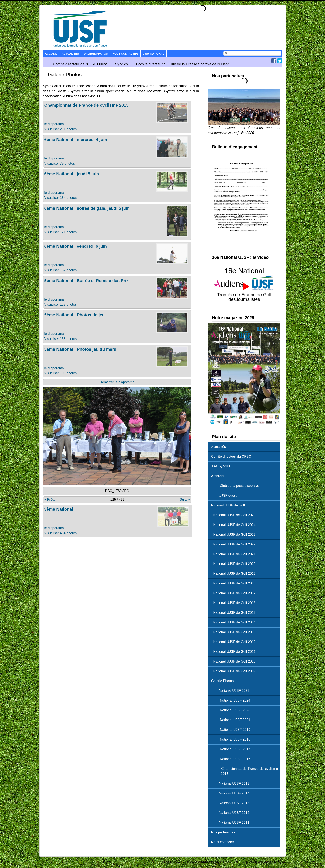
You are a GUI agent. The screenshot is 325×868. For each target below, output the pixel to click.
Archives (218, 476)
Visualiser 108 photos (61, 373)
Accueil (51, 54)
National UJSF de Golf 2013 (234, 632)
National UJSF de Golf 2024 (234, 525)
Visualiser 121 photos (61, 232)
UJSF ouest (225, 496)
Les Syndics (221, 466)
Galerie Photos (96, 54)
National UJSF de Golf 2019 (234, 574)
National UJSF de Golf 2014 (234, 622)
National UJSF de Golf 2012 (234, 642)
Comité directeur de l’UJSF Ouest (80, 64)
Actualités (219, 447)
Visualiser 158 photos (61, 339)
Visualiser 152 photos (61, 270)
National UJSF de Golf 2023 (234, 535)
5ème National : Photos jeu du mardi (81, 349)
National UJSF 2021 (232, 720)
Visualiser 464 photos (61, 533)
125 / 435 (117, 500)
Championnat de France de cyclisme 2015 (87, 105)
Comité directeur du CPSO (231, 456)
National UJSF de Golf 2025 (234, 515)
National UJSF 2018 (232, 739)
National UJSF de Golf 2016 (234, 603)
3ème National (59, 509)
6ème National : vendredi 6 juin (76, 246)
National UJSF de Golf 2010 (234, 661)
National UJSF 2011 (231, 823)
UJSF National (153, 54)
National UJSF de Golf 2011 (234, 652)
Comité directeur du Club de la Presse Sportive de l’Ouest (182, 64)
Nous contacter (125, 54)
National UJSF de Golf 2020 (234, 564)
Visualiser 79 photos (60, 163)
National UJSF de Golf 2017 (234, 593)
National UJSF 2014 (231, 793)
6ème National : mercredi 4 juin (76, 140)
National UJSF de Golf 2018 (234, 583)
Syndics (121, 64)
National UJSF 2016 (232, 759)
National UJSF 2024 (232, 700)
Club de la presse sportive (236, 486)
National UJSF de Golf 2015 (234, 613)
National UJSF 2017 (232, 749)
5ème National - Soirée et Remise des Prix (87, 281)
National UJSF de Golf (228, 505)
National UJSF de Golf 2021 (234, 554)
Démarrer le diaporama (117, 382)
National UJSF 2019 (232, 730)
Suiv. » (185, 500)
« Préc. (50, 500)
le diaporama (54, 124)
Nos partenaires (223, 832)
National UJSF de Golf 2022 (234, 544)
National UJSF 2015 (231, 783)
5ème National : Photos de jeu (75, 315)
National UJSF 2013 (231, 803)
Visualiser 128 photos (61, 304)
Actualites (70, 54)
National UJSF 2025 (231, 691)
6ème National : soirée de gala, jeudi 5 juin (87, 208)
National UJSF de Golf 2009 (234, 671)
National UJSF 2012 (231, 813)
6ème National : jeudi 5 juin (72, 174)
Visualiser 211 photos (61, 129)
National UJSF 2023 (232, 710)
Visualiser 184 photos (61, 198)
